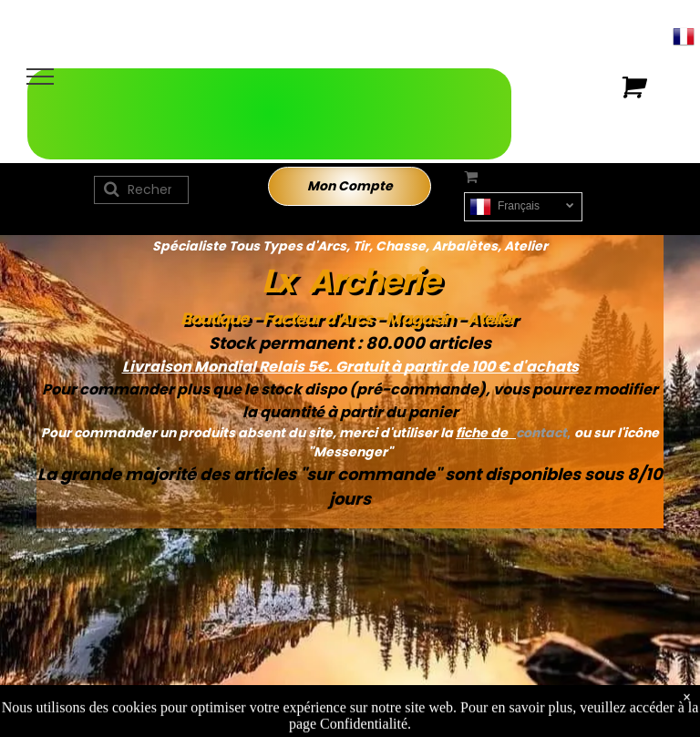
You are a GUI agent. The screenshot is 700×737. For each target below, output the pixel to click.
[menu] (40, 77)
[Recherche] (141, 190)
